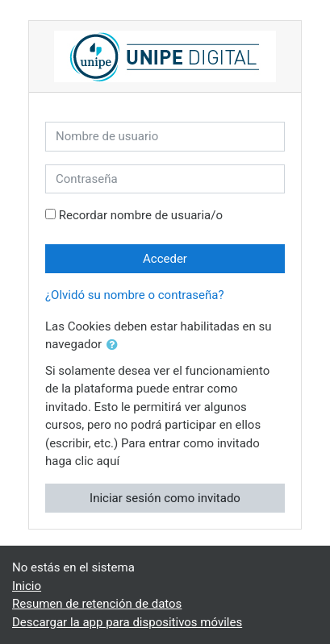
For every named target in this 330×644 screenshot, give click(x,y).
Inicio (27, 586)
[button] (115, 345)
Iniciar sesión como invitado (165, 498)
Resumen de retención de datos (97, 604)
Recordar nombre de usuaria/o (141, 215)
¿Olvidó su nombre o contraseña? (135, 295)
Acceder (165, 259)
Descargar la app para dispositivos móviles (127, 622)
